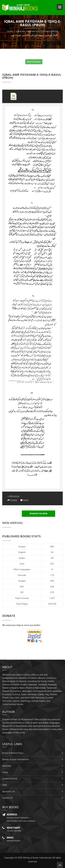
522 (52, 564)
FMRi (5, 785)
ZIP (22, 592)
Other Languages (22, 569)
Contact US (7, 798)
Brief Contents (34, 62)
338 (52, 587)
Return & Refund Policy (13, 753)
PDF (22, 587)
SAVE (24, 500)
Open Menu (60, 7)
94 (52, 552)
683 (52, 547)
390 (52, 581)
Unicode (22, 575)
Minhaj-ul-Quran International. (38, 858)
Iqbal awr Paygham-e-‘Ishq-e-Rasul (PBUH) (37, 31)
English (22, 552)
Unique (22, 547)
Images (22, 581)
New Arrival (13, 523)
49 (52, 558)
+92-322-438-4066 (14, 831)
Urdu (22, 564)
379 (52, 592)
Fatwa (5, 772)
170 (52, 575)
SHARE (12, 500)
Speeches (7, 766)
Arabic (22, 558)
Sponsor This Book (39, 514)
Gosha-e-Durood (10, 779)
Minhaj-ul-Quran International (15, 759)
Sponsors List (9, 791)
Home (10, 31)
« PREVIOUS (13, 496)
